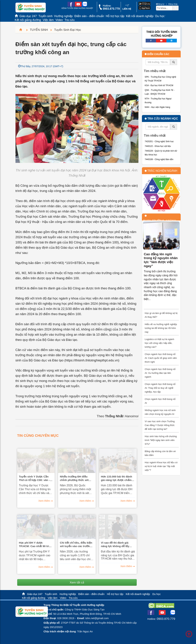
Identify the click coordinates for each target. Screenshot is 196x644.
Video (59, 20)
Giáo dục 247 (35, 594)
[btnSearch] (175, 8)
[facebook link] (71, 6)
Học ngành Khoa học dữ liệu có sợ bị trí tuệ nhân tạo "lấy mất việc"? (161, 466)
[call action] (109, 9)
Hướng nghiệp (68, 594)
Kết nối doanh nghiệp (140, 16)
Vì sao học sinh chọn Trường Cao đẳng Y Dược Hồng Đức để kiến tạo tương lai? (160, 425)
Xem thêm (44, 501)
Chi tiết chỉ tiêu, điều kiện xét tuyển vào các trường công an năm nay (76, 544)
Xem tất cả (77, 582)
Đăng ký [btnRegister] (160, 4)
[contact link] (127, 9)
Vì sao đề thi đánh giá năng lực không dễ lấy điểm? (115, 544)
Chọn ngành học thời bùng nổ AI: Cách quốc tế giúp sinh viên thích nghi (161, 358)
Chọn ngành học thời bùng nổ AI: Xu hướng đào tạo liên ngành (160, 373)
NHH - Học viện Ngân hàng (157, 107)
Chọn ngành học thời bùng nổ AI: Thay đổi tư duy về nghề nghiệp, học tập (160, 388)
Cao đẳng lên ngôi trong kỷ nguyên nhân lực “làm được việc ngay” (161, 260)
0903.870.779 (166, 619)
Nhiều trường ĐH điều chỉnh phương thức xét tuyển (74, 478)
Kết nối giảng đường (28, 20)
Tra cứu (70, 20)
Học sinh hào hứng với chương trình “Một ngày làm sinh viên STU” (161, 440)
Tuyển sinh (51, 594)
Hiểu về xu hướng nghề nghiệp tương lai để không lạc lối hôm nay (161, 328)
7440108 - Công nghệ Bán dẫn (159, 159)
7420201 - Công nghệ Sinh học (159, 141)
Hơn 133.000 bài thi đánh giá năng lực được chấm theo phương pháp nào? (116, 478)
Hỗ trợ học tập (115, 16)
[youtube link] (78, 6)
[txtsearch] (164, 8)
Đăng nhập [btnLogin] (173, 4)
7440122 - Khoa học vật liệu (158, 146)
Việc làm (48, 20)
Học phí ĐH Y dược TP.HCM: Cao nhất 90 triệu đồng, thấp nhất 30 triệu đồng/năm (36, 544)
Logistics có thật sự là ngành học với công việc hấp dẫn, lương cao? (159, 343)
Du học (160, 16)
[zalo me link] (85, 6)
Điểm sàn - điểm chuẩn (89, 16)
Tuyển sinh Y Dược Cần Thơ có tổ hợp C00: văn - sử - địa (34, 478)
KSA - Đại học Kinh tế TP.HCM (159, 85)
